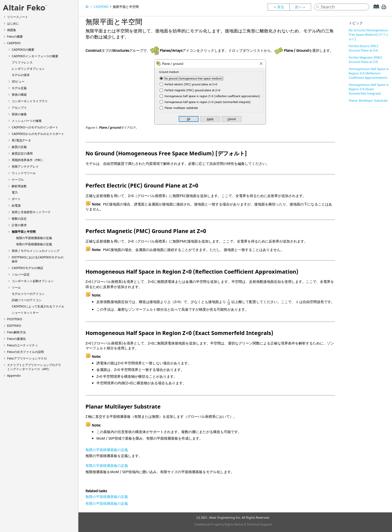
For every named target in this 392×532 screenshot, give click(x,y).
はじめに (13, 23)
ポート (16, 199)
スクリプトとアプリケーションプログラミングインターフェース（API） (34, 367)
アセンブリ (19, 108)
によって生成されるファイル (38, 306)
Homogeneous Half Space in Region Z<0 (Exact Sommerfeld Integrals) (369, 89)
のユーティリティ (22, 345)
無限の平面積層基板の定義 (34, 238)
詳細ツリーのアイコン (27, 300)
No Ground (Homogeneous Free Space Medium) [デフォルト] (369, 34)
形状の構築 (19, 94)
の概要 (15, 36)
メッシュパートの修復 (27, 121)
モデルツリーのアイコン (28, 294)
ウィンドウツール (24, 173)
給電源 (16, 205)
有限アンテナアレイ (25, 166)
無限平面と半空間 (24, 232)
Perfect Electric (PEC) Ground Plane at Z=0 (363, 48)
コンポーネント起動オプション (33, 281)
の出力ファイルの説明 (25, 352)
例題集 (12, 30)
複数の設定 (19, 218)
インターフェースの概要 (35, 56)
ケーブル (18, 179)
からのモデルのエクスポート (38, 134)
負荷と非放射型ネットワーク (31, 212)
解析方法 (16, 332)
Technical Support (259, 524)
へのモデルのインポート (35, 127)
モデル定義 (19, 88)
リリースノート (18, 17)
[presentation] (229, 302)
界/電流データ (21, 140)
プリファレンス (22, 62)
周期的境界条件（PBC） (28, 160)
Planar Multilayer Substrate (368, 100)
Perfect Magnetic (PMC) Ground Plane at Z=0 (365, 60)
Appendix (14, 375)
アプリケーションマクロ (27, 358)
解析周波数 (19, 186)
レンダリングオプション (28, 69)
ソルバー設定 (21, 274)
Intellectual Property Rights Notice (219, 524)
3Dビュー (18, 81)
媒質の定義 (19, 147)
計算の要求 (19, 225)
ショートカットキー (25, 312)
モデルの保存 (21, 75)
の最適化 (16, 339)
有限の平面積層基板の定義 (34, 244)
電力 (15, 192)
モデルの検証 (27, 268)
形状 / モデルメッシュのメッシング (36, 251)
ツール (16, 287)
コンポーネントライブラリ (30, 101)
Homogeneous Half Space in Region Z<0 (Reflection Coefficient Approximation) (369, 73)
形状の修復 (19, 114)
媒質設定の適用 (22, 153)
